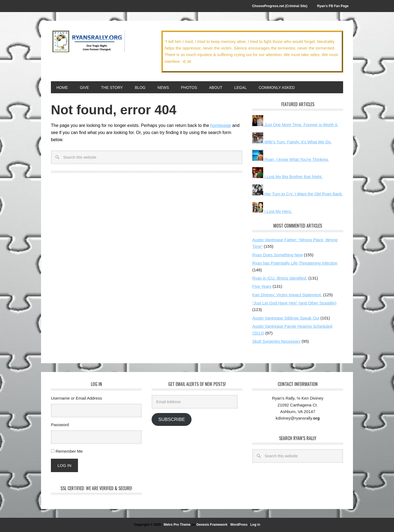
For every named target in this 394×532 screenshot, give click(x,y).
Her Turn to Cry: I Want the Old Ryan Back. (298, 194)
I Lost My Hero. (272, 211)
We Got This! (88, 42)
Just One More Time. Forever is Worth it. (295, 125)
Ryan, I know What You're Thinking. (291, 159)
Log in (255, 525)
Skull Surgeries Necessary (276, 341)
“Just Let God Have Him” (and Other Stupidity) (294, 303)
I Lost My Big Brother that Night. (287, 177)
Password (60, 425)
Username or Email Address (76, 398)
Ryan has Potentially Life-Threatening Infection (295, 263)
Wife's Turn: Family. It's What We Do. (292, 142)
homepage (221, 125)
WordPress (239, 525)
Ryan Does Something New (277, 255)
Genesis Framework (212, 525)
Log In (64, 465)
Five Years (262, 286)
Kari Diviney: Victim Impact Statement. (287, 295)
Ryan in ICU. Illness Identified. (280, 278)
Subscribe (171, 419)
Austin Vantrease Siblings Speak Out (286, 318)
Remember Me (69, 451)
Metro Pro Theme (177, 525)
